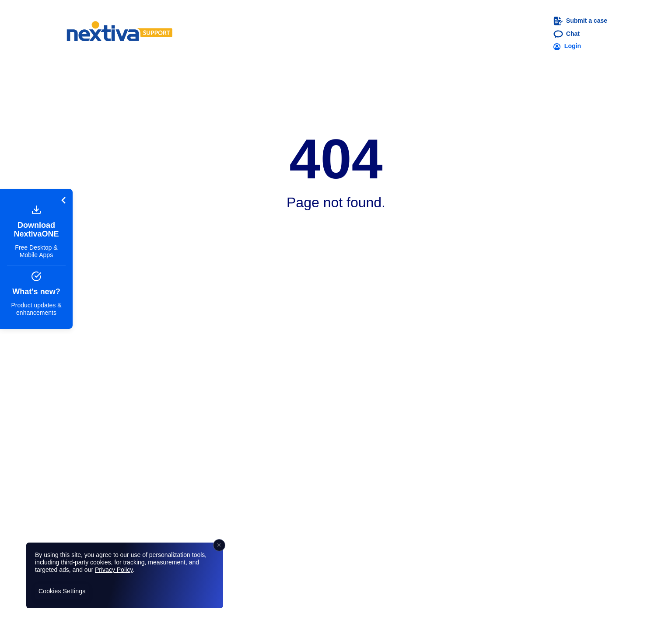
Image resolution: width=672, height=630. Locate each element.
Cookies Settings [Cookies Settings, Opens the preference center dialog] (62, 591)
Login (567, 46)
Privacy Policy (114, 570)
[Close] (219, 545)
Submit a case (580, 21)
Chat (567, 34)
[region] (125, 575)
